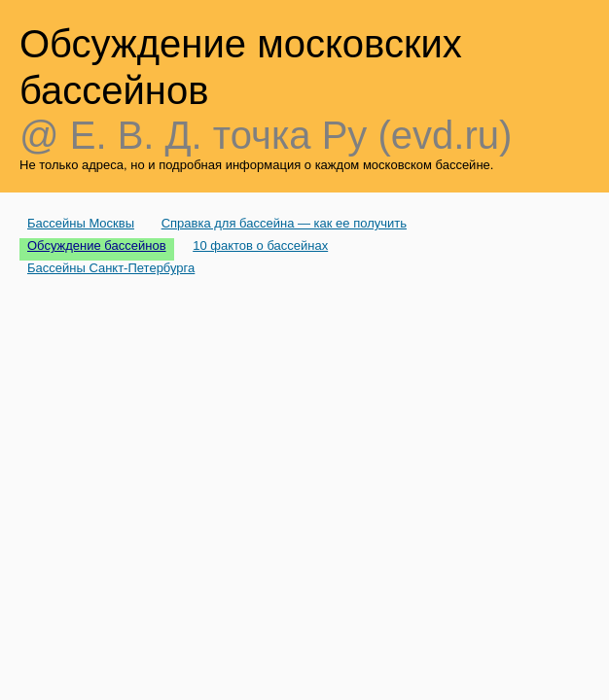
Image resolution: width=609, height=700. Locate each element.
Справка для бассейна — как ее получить (284, 223)
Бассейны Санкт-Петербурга (111, 268)
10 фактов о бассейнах (260, 245)
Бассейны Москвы (81, 223)
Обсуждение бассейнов (97, 245)
